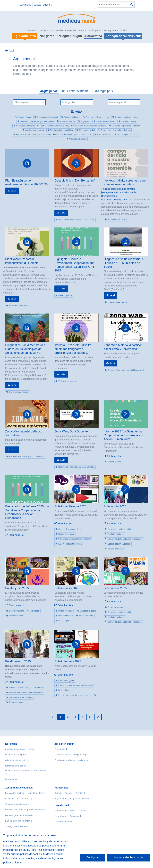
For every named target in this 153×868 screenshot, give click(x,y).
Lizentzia (82, 811)
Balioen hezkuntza (72, 117)
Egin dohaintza (35, 793)
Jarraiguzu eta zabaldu (116, 30)
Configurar (93, 857)
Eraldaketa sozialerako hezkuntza (71, 760)
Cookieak (74, 816)
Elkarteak (32, 30)
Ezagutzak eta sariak (16, 766)
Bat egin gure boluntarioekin (19, 815)
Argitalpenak (95, 30)
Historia (32, 749)
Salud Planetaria (104, 135)
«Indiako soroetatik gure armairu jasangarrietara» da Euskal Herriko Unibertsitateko (119, 192)
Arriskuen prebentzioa (35, 130)
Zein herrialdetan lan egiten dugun (71, 755)
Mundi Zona (11, 779)
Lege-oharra (60, 816)
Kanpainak (71, 30)
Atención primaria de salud (129, 135)
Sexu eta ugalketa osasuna (98, 117)
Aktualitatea (93, 36)
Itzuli (12, 51)
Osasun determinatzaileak (56, 126)
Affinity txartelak (37, 810)
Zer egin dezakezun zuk (19, 788)
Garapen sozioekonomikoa (127, 117)
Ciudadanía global (87, 130)
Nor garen (47, 36)
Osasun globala (24, 117)
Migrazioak (86, 121)
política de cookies (31, 854)
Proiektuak (60, 749)
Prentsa (79, 793)
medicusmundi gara (15, 749)
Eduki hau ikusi (115, 456)
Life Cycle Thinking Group (115, 200)
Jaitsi (14, 191)
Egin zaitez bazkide (15, 793)
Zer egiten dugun (69, 36)
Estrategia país (103, 91)
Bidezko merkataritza (16, 810)
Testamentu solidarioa (16, 804)
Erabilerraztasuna (63, 822)
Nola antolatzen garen (16, 755)
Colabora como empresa (17, 799)
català (37, 5)
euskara (47, 5)
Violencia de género (78, 139)
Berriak (59, 30)
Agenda (82, 30)
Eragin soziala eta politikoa (62, 130)
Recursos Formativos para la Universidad (73, 135)
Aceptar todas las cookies (128, 857)
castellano (25, 5)
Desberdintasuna (129, 121)
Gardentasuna (46, 30)
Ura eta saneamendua (106, 121)
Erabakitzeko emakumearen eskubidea (33, 135)
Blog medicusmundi (80, 799)
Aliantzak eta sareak (15, 760)
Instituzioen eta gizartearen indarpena (90, 126)
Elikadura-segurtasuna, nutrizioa (126, 126)
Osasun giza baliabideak (48, 117)
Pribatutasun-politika (64, 811)
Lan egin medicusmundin (18, 821)
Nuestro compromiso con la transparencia (26, 771)
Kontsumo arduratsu (25, 126)
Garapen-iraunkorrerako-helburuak (116, 130)
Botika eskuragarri (67, 121)
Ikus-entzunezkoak (75, 91)
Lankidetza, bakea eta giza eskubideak (37, 121)
